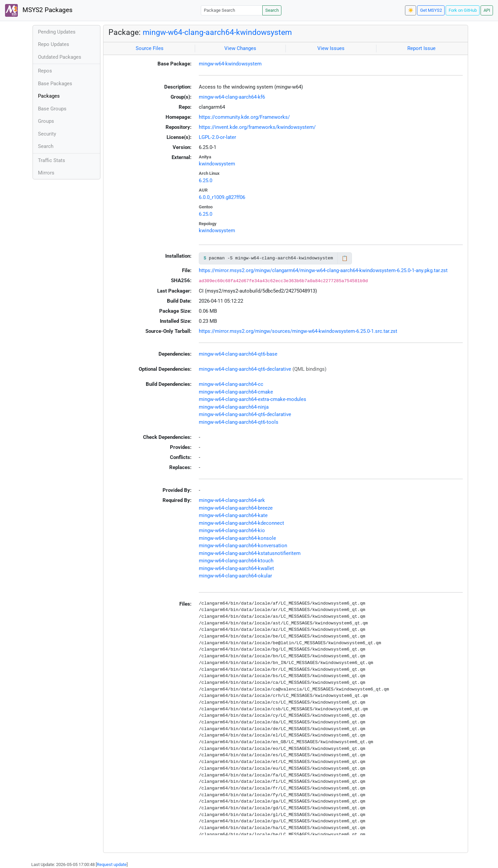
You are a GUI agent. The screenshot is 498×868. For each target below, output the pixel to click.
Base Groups (52, 109)
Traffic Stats (52, 160)
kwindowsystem (217, 164)
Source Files (150, 48)
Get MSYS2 (431, 10)
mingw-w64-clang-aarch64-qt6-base (238, 354)
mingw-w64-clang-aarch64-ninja (234, 407)
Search (272, 10)
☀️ (411, 10)
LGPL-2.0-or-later (217, 137)
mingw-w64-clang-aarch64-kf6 (232, 97)
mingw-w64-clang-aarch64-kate (233, 515)
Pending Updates (57, 32)
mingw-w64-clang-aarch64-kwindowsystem (217, 32)
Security (47, 134)
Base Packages (55, 84)
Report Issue (421, 48)
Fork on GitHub (463, 10)
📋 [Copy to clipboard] (345, 258)
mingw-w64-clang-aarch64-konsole (237, 538)
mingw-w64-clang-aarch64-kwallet (236, 568)
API (487, 10)
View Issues (331, 48)
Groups (46, 121)
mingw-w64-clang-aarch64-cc (231, 384)
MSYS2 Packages (39, 10)
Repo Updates (54, 44)
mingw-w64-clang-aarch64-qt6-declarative (245, 369)
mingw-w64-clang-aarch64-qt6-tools (239, 422)
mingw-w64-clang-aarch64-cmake (236, 392)
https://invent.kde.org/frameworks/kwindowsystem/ (257, 127)
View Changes (240, 48)
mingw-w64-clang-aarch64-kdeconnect (241, 523)
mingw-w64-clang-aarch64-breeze (236, 508)
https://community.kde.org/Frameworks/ (244, 117)
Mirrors (46, 173)
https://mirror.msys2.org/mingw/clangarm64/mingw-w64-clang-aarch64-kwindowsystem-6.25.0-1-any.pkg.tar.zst (323, 270)
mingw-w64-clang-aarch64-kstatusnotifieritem (250, 553)
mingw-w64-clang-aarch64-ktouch (236, 561)
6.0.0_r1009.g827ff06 (222, 197)
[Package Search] (232, 10)
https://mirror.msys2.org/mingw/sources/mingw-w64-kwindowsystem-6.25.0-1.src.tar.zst (298, 331)
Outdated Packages (60, 57)
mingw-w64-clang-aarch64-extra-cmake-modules (253, 399)
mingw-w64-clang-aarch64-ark (232, 500)
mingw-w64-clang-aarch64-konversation (243, 546)
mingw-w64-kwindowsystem (230, 64)
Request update (112, 864)
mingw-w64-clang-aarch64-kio (232, 530)
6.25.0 (206, 181)
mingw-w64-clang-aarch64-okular (235, 576)
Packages (49, 96)
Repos (45, 71)
